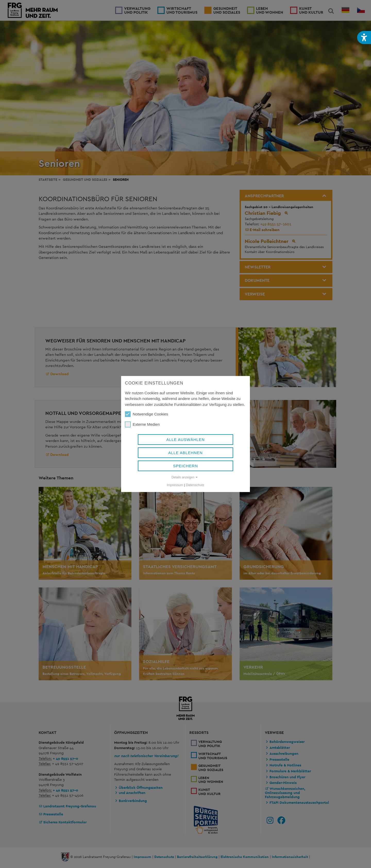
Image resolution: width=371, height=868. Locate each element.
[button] (364, 38)
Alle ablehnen (185, 453)
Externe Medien (142, 424)
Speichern (186, 466)
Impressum (175, 485)
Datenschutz (195, 485)
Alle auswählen (185, 440)
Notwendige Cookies (147, 414)
